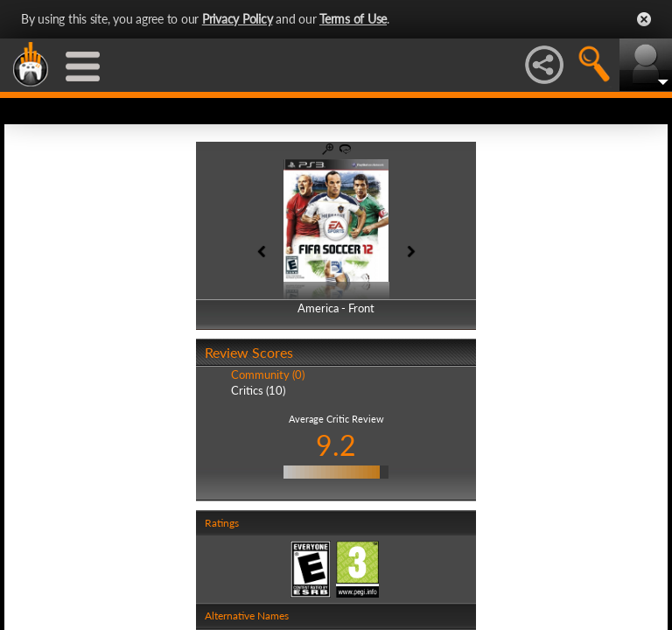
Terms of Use (353, 19)
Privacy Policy (238, 19)
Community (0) (268, 374)
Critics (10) (258, 390)
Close (644, 19)
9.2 (336, 445)
